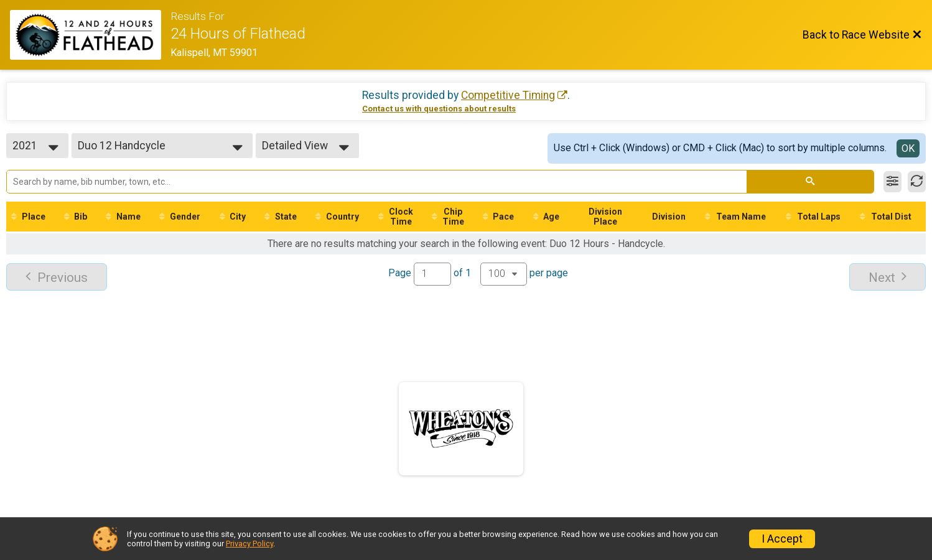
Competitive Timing (508, 95)
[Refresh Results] (917, 182)
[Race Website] (90, 35)
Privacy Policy (249, 544)
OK (908, 148)
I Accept (782, 539)
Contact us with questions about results (439, 109)
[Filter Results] (892, 182)
